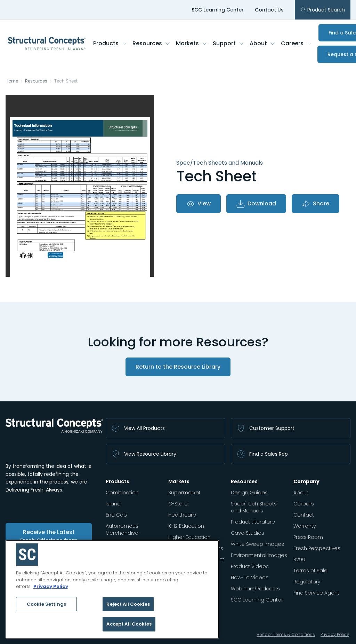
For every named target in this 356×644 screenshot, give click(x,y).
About (262, 43)
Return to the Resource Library (178, 367)
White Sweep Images (257, 544)
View (199, 204)
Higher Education (189, 537)
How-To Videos (250, 578)
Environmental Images (259, 555)
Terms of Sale (310, 571)
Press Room (308, 537)
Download (256, 204)
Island (113, 504)
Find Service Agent (316, 593)
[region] (112, 589)
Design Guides (249, 493)
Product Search (323, 10)
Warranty (305, 526)
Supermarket (184, 493)
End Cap (116, 515)
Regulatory (307, 582)
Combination (122, 493)
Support (228, 43)
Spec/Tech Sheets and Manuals (254, 507)
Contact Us (269, 10)
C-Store (178, 504)
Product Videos (250, 566)
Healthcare (182, 515)
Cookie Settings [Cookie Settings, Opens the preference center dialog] (46, 604)
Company (306, 481)
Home (12, 81)
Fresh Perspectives (317, 548)
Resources (151, 43)
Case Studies (248, 533)
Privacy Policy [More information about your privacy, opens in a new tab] (51, 586)
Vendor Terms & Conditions (286, 634)
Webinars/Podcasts (255, 589)
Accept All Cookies (129, 624)
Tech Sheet (66, 81)
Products (110, 43)
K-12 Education (186, 526)
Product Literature (253, 522)
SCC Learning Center (218, 10)
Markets (192, 43)
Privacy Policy (335, 634)
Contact (304, 515)
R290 (299, 559)
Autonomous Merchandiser (123, 529)
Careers (296, 43)
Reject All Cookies (128, 604)
